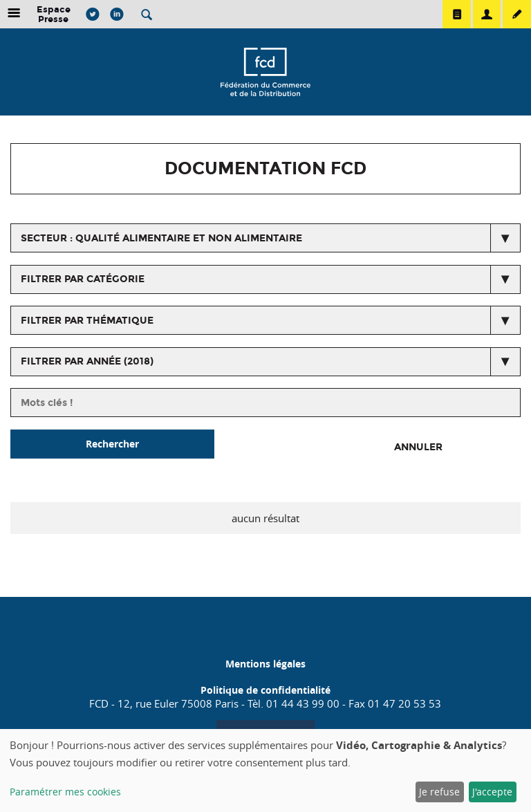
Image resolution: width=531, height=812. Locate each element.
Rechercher (112, 444)
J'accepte (492, 792)
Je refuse (439, 792)
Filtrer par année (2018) (87, 361)
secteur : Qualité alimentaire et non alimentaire (161, 238)
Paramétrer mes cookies (65, 792)
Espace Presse (54, 14)
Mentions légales (265, 664)
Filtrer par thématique (87, 321)
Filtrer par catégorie (83, 279)
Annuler (418, 447)
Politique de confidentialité (265, 690)
